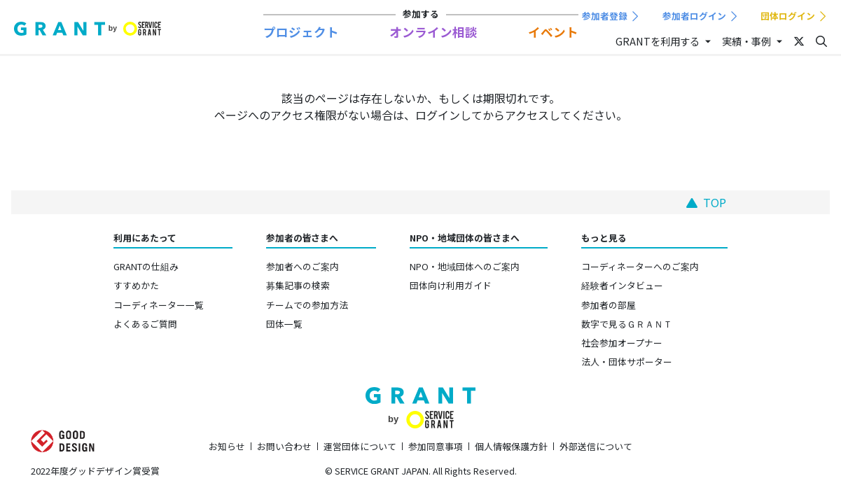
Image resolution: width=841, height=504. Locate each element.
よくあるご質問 (145, 324)
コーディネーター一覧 (159, 305)
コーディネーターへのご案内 (640, 266)
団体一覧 (284, 324)
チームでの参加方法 (307, 305)
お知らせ (227, 446)
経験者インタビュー (622, 285)
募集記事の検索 (298, 285)
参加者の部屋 (609, 305)
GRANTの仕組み (146, 266)
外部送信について (596, 446)
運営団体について (360, 446)
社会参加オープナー (622, 343)
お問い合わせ (284, 446)
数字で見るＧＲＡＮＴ (627, 324)
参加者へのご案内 (303, 266)
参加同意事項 (436, 446)
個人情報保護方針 (511, 446)
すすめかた (136, 285)
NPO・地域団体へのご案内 (465, 266)
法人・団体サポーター (627, 362)
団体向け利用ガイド (451, 285)
